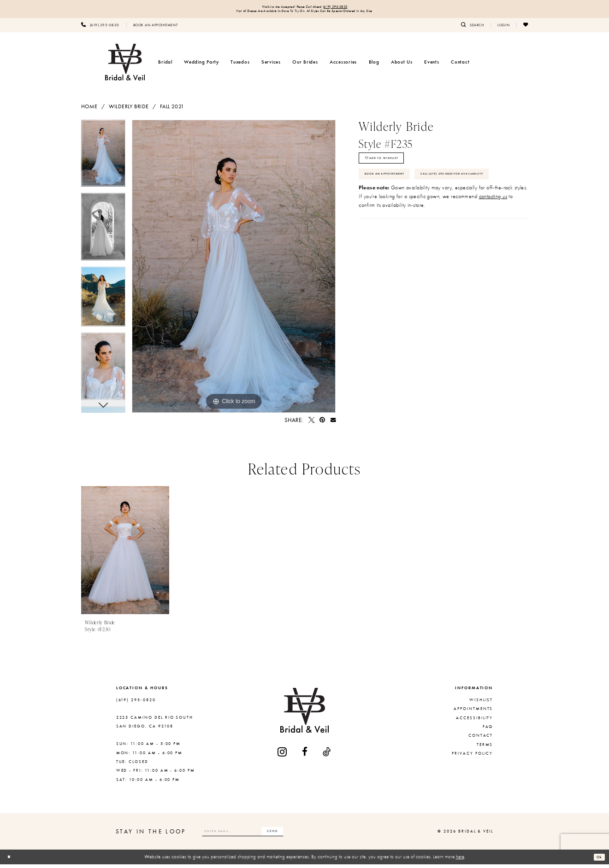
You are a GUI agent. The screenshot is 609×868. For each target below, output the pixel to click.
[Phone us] (100, 28)
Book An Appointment (396, 188)
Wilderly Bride (129, 110)
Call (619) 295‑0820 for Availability (415, 209)
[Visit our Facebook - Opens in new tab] (305, 755)
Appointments (473, 712)
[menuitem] (100, 28)
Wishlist (481, 703)
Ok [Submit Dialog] (597, 860)
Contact (481, 739)
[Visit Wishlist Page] (526, 28)
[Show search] (472, 28)
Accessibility (474, 721)
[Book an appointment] (155, 28)
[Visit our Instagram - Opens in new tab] (283, 755)
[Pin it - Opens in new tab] (322, 424)
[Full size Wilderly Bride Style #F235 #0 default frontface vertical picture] (234, 270)
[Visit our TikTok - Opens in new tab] (327, 755)
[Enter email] (260, 835)
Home (89, 110)
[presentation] (125, 554)
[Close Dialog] (11, 861)
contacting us (493, 234)
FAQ (488, 730)
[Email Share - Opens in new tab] (333, 424)
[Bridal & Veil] (125, 65)
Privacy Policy (472, 757)
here (460, 860)
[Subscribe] (305, 835)
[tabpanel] (103, 160)
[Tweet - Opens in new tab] (311, 424)
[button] (503, 28)
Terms (485, 748)
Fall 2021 (172, 110)
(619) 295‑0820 (348, 8)
